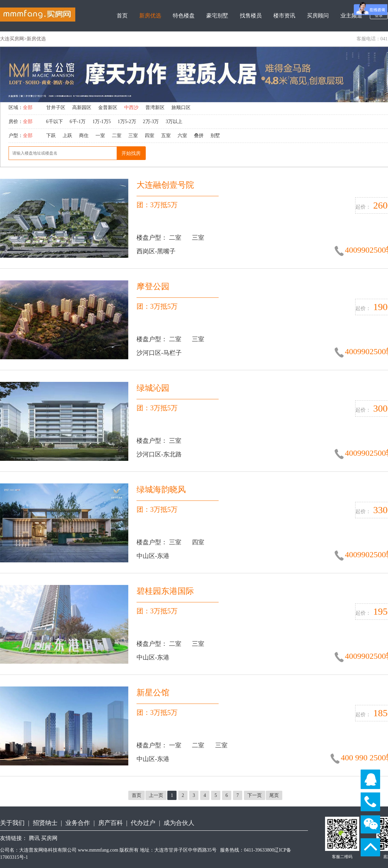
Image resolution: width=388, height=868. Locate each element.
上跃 (67, 136)
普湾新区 (155, 108)
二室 (117, 136)
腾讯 (34, 838)
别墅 (215, 136)
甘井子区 (56, 108)
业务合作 (78, 823)
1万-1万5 (102, 122)
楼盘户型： (153, 238)
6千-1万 (78, 122)
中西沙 (131, 108)
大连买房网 (12, 39)
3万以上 (174, 122)
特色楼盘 (184, 16)
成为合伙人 (179, 823)
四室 (150, 136)
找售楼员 (251, 16)
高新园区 (82, 108)
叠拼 (199, 136)
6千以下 (55, 122)
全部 (28, 108)
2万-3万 (151, 122)
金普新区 (108, 108)
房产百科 (111, 823)
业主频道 (351, 16)
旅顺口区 (181, 108)
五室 (166, 136)
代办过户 (143, 823)
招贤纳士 (45, 823)
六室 (182, 136)
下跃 (51, 136)
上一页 (156, 795)
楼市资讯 (284, 16)
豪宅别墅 (217, 16)
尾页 (274, 795)
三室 (133, 136)
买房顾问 (318, 16)
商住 (84, 136)
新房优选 (150, 16)
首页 (122, 16)
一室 (100, 136)
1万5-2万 (127, 122)
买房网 (49, 838)
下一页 (255, 795)
